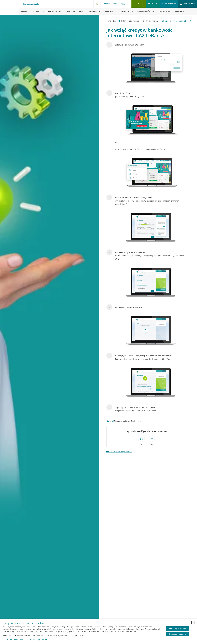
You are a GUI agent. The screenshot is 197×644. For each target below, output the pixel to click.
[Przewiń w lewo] (105, 21)
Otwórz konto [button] (169, 4)
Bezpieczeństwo (110, 4)
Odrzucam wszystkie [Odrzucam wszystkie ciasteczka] (177, 634)
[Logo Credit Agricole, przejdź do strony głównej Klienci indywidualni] (9, 8)
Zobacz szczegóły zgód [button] (13, 639)
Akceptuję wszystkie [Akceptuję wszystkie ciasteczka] (177, 629)
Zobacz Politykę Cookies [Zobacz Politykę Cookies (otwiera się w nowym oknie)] (37, 639)
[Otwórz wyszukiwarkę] (97, 4)
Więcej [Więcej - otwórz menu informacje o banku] (124, 4)
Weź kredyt (153, 4)
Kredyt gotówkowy (127, 21)
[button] (193, 623)
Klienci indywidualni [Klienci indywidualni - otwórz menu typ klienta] (31, 4)
